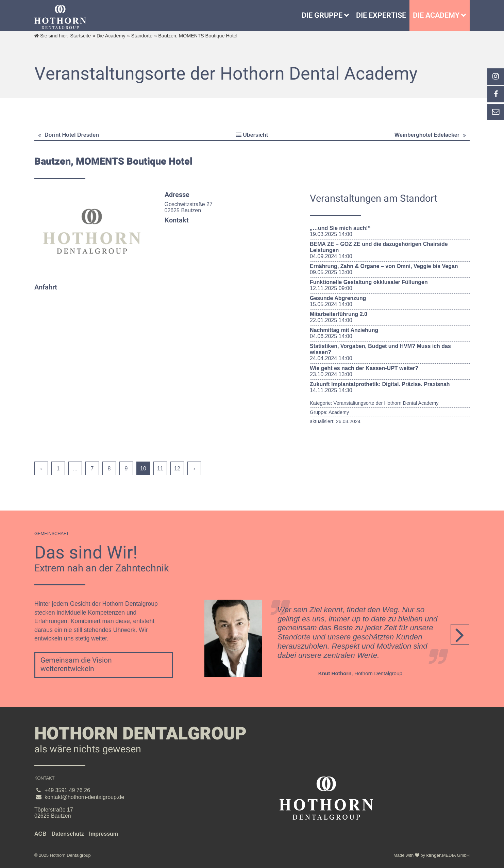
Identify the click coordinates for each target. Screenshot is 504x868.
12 (177, 469)
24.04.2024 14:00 (390, 352)
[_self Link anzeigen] (495, 94)
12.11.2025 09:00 (390, 285)
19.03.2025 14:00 (390, 231)
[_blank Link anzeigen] (495, 77)
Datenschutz (68, 834)
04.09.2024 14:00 (390, 250)
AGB (40, 834)
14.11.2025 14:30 (390, 387)
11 (160, 469)
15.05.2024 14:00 (390, 301)
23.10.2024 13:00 (390, 371)
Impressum (104, 834)
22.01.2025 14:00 (390, 317)
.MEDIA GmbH (448, 855)
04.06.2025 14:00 (390, 333)
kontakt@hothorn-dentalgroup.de (84, 797)
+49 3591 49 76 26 (67, 790)
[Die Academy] (465, 16)
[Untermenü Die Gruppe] (348, 16)
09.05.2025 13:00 (390, 269)
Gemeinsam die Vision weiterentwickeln (76, 665)
